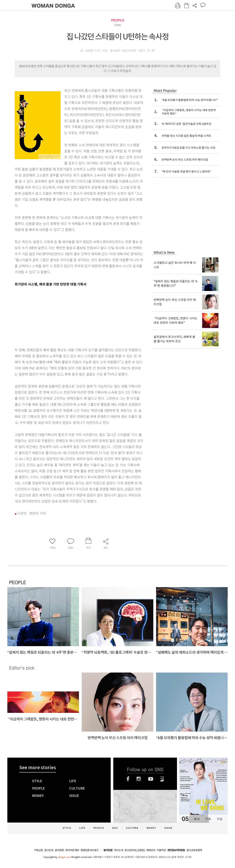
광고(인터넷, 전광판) (135, 850)
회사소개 (119, 850)
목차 (197, 819)
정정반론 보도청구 (90, 850)
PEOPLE (118, 20)
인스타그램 (139, 779)
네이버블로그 (162, 779)
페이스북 (128, 779)
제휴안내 (151, 850)
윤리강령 (59, 850)
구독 (208, 819)
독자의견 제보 (72, 850)
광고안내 (49, 850)
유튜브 (151, 779)
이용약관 (161, 850)
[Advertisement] (70, 316)
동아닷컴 (108, 850)
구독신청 (38, 850)
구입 (219, 819)
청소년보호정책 (194, 850)
